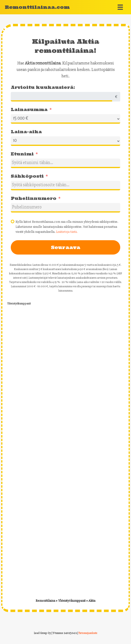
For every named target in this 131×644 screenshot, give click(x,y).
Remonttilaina (45, 601)
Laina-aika (26, 132)
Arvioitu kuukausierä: (43, 87)
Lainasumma (29, 109)
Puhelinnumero (34, 198)
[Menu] (120, 7)
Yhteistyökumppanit (72, 601)
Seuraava (66, 247)
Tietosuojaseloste (88, 633)
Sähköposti (27, 176)
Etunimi (22, 154)
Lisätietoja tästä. (67, 232)
